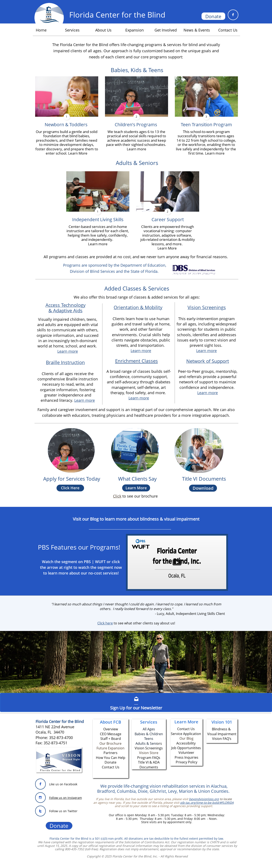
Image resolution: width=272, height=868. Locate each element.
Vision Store (149, 753)
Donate (110, 762)
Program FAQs (149, 758)
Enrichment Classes (137, 361)
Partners (110, 753)
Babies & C (143, 734)
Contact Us (111, 767)
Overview (111, 729)
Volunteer (186, 753)
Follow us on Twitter (63, 811)
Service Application (186, 734)
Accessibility (186, 743)
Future (102, 748)
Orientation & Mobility (138, 307)
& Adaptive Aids (66, 310)
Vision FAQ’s (222, 739)
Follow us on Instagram (66, 798)
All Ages (149, 729)
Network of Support (208, 361)
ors (159, 743)
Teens (149, 739)
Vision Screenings (207, 307)
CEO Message (111, 734)
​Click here (105, 623)
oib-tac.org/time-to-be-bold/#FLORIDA (207, 803)
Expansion (116, 748)
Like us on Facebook (63, 784)
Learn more (206, 351)
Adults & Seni (146, 743)
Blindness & (222, 729)
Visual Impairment (222, 734)
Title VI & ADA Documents (149, 765)
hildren (157, 734)
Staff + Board (111, 739)
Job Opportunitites (186, 748)
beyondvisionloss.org (204, 799)
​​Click (117, 496)
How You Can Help (111, 758)
